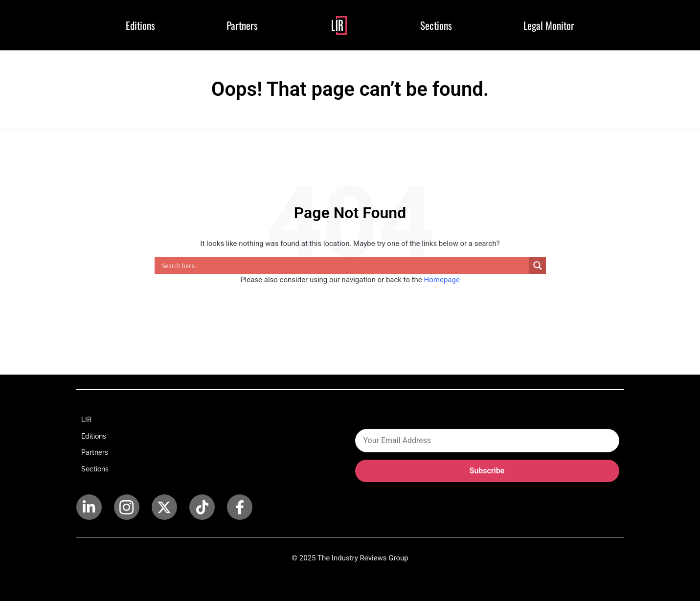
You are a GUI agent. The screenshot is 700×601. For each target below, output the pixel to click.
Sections (436, 25)
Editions (140, 25)
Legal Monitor (549, 25)
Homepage (442, 280)
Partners (242, 25)
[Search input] (344, 266)
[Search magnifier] (538, 266)
